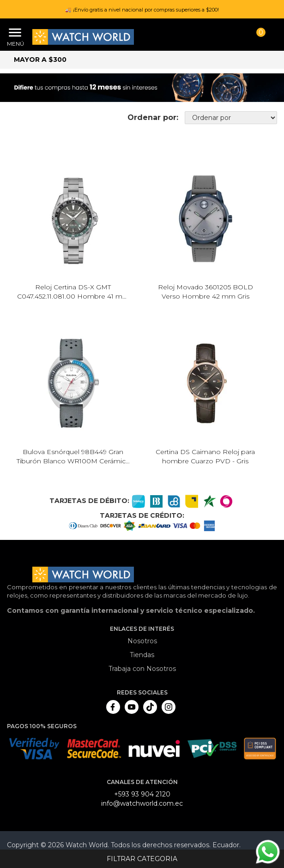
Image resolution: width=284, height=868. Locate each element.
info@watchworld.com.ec (142, 803)
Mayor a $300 (40, 60)
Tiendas (142, 655)
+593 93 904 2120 (142, 794)
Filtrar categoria (142, 859)
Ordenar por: (153, 117)
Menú (14, 44)
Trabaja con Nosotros (142, 669)
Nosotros (142, 641)
